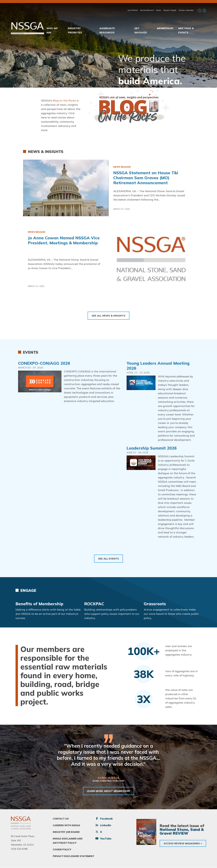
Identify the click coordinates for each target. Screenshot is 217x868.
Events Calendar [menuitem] (186, 10)
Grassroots (155, 604)
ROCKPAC (94, 604)
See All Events (108, 559)
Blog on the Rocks (64, 100)
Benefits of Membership (39, 604)
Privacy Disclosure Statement (73, 856)
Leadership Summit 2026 (152, 448)
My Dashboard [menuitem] (147, 10)
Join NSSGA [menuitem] (133, 10)
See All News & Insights (108, 316)
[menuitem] (204, 11)
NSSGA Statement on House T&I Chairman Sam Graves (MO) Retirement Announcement (146, 178)
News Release (122, 167)
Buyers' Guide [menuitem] (170, 10)
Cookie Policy (62, 850)
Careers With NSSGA (66, 825)
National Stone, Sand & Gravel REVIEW (182, 831)
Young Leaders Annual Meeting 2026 (158, 366)
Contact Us (61, 819)
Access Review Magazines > (183, 843)
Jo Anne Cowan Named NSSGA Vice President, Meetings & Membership (64, 240)
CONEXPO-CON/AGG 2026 (44, 363)
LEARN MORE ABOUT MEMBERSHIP (108, 791)
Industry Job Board (66, 832)
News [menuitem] (159, 10)
